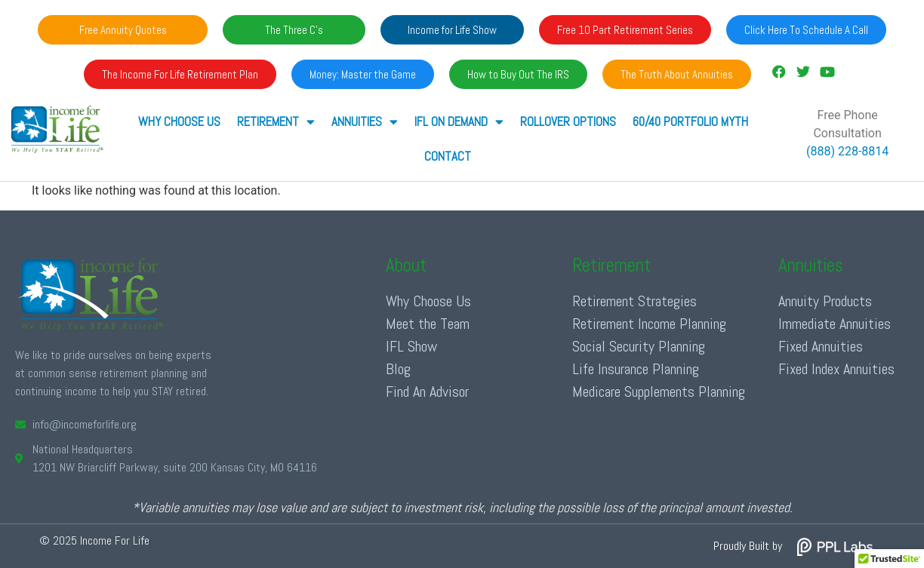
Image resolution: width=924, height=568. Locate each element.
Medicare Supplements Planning (659, 391)
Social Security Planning (639, 346)
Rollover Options (568, 121)
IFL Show (411, 346)
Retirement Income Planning (649, 324)
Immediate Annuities (835, 324)
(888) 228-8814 (847, 151)
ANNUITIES (365, 122)
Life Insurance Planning (636, 369)
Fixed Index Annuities (836, 369)
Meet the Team (428, 324)
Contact (448, 156)
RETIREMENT (276, 122)
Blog (398, 369)
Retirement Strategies (634, 301)
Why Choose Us (179, 121)
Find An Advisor (427, 391)
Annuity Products (825, 301)
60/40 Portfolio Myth (690, 121)
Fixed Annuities (821, 346)
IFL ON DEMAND (459, 122)
